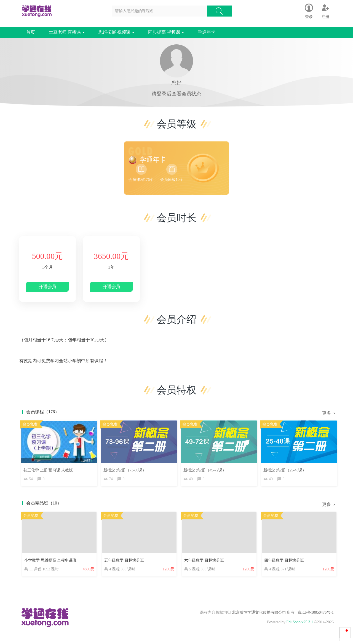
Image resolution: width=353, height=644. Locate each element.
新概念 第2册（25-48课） (286, 469)
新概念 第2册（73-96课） (126, 469)
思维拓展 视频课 (116, 32)
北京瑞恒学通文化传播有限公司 (259, 614)
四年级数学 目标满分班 (284, 562)
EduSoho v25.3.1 (300, 624)
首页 (31, 32)
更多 (329, 413)
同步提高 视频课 (166, 32)
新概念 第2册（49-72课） (206, 469)
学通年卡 (207, 32)
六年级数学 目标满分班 (204, 562)
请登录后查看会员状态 (176, 94)
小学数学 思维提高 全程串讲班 (50, 562)
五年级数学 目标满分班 (124, 562)
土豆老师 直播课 (67, 32)
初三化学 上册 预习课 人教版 (50, 469)
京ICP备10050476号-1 (316, 614)
